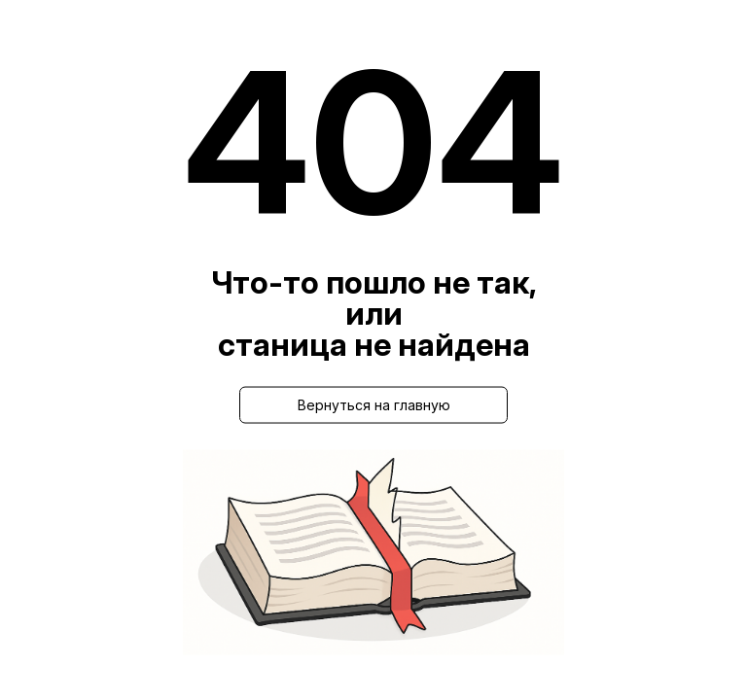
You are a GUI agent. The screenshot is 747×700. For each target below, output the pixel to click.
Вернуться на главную (374, 405)
